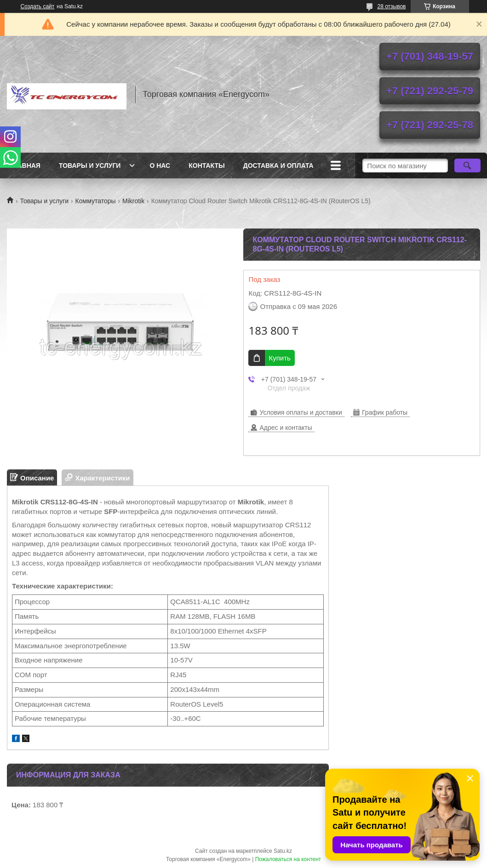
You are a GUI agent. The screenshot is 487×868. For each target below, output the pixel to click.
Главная (25, 166)
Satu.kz (283, 851)
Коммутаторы (96, 201)
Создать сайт (38, 6)
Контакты (206, 166)
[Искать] (467, 166)
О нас (160, 166)
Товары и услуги (90, 166)
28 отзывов (391, 6)
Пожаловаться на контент (288, 859)
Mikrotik (133, 201)
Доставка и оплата (278, 166)
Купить (279, 358)
